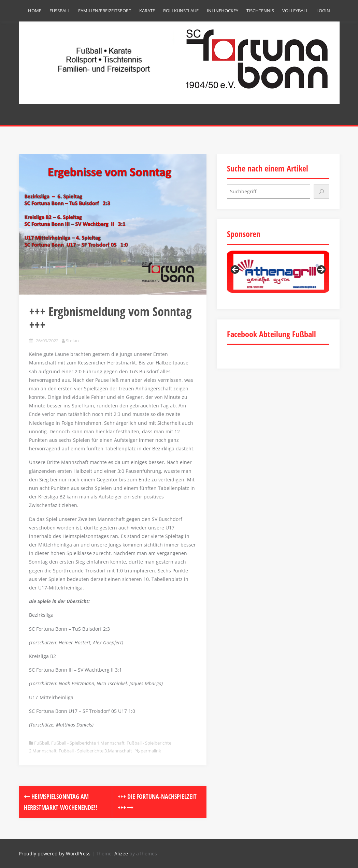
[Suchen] (321, 191)
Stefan (72, 341)
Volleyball (295, 11)
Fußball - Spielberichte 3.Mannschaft (95, 751)
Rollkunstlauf (181, 11)
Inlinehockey (223, 11)
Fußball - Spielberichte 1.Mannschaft (88, 743)
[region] (278, 272)
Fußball (60, 11)
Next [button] (321, 270)
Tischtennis (260, 11)
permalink (150, 751)
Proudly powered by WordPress (55, 854)
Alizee (121, 854)
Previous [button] (235, 270)
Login (323, 11)
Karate (147, 11)
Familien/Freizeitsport (105, 11)
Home (35, 11)
